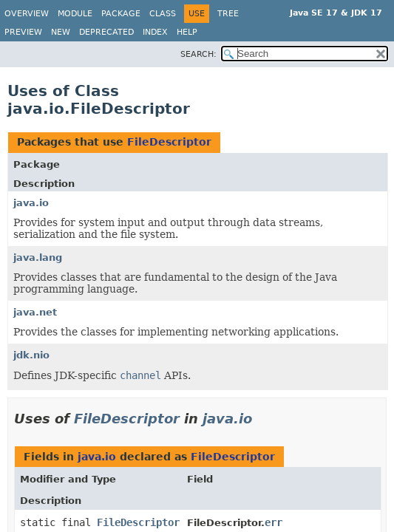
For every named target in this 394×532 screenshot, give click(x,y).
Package (121, 14)
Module (75, 14)
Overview (27, 14)
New (61, 32)
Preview (23, 32)
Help (187, 32)
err (274, 522)
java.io (31, 203)
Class (163, 14)
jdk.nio (31, 355)
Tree (228, 14)
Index (155, 32)
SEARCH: (198, 54)
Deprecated (106, 32)
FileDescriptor (169, 142)
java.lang (38, 258)
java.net (35, 312)
